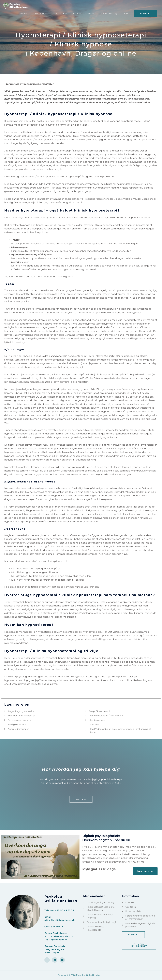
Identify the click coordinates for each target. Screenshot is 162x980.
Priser (75, 14)
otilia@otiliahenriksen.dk (60, 920)
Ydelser (60, 14)
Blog (127, 14)
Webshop (24, 14)
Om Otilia (91, 14)
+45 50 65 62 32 (65, 910)
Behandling (41, 14)
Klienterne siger (110, 14)
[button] (145, 14)
